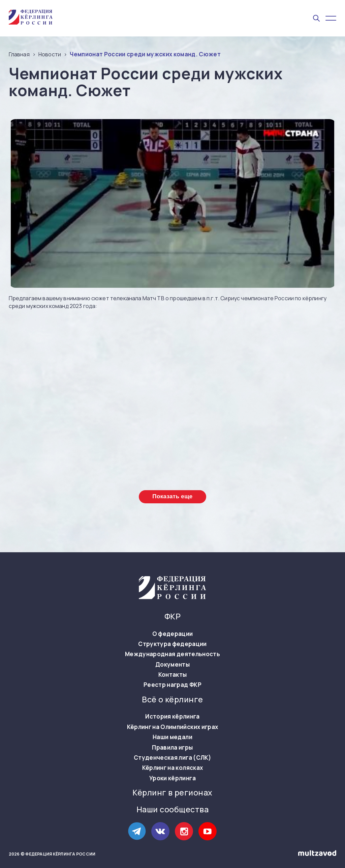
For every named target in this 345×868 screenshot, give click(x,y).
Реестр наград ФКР (172, 685)
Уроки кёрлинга (172, 778)
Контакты (173, 675)
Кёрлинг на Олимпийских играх (173, 727)
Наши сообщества (172, 809)
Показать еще (172, 496)
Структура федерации (172, 644)
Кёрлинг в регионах (172, 793)
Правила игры (172, 748)
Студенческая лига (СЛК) (172, 758)
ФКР (172, 617)
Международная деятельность (172, 654)
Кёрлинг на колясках (172, 768)
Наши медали (172, 737)
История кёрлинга (172, 717)
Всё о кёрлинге (172, 699)
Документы (172, 665)
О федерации (173, 634)
